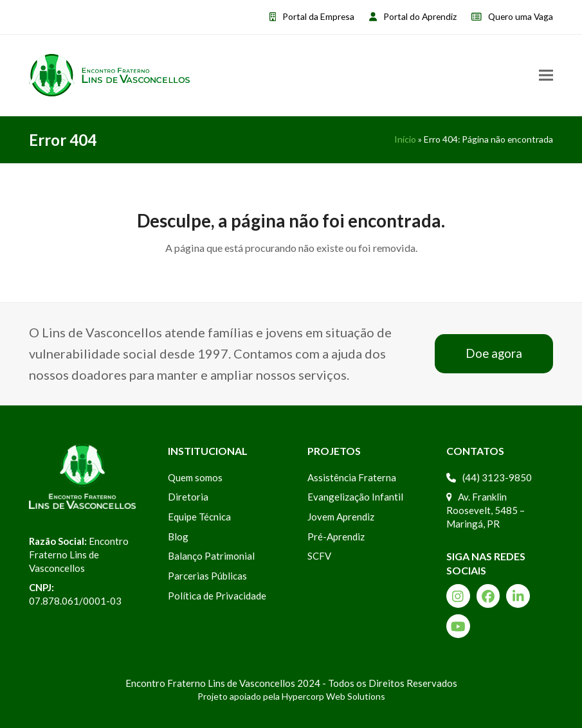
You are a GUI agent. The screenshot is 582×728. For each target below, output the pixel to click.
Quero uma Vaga (521, 16)
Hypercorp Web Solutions (333, 696)
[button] (546, 75)
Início (405, 139)
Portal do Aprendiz (420, 16)
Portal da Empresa (318, 16)
